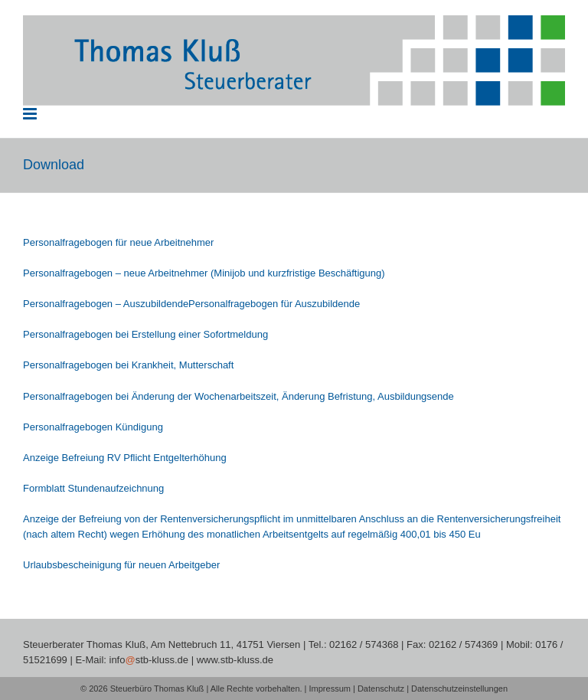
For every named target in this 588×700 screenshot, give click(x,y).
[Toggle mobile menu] (31, 114)
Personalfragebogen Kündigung (93, 427)
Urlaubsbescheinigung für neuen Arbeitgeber (121, 565)
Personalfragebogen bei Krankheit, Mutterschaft (128, 365)
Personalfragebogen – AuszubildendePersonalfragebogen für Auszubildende (191, 304)
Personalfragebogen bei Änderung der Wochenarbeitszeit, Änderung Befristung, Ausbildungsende (238, 396)
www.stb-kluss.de (235, 660)
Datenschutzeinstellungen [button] (459, 689)
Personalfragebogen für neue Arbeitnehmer (118, 242)
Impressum (330, 689)
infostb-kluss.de (149, 660)
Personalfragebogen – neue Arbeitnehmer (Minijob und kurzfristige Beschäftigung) (204, 273)
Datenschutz (381, 689)
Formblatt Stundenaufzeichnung (93, 488)
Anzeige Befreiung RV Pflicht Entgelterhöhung (125, 458)
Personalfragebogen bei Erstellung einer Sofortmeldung (145, 334)
